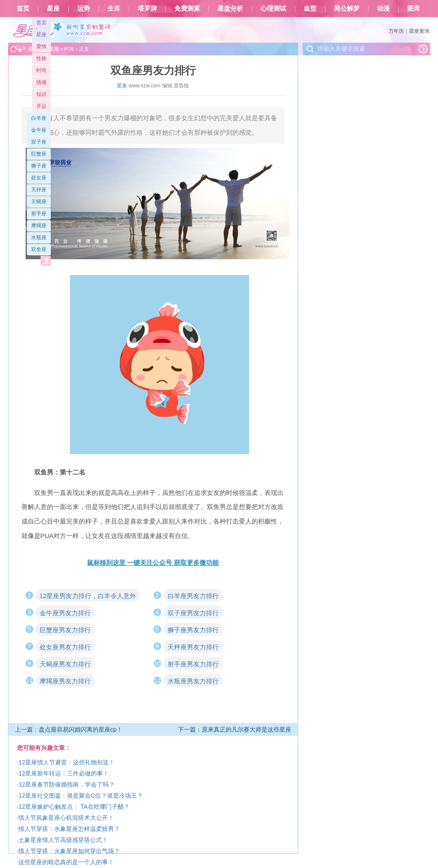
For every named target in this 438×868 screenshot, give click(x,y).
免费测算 (187, 9)
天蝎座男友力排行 (65, 664)
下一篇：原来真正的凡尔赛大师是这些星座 (235, 729)
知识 (41, 94)
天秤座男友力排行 (193, 647)
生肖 (114, 9)
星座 (53, 9)
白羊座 (39, 118)
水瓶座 (39, 237)
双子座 (39, 142)
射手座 (39, 214)
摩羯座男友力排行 (65, 681)
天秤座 (39, 190)
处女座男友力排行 (65, 647)
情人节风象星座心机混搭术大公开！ (66, 818)
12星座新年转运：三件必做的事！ (64, 773)
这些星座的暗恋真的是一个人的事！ (66, 862)
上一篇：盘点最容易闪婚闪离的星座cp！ (69, 729)
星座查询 (419, 31)
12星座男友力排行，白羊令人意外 (88, 596)
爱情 (41, 46)
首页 (23, 9)
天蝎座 (39, 202)
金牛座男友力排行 (65, 613)
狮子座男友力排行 (193, 630)
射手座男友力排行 (193, 664)
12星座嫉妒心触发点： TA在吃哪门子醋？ (74, 807)
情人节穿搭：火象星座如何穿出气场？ (69, 851)
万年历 (396, 31)
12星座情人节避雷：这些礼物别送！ (67, 762)
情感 (41, 82)
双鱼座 (39, 249)
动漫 (383, 9)
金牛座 (39, 130)
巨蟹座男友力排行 (65, 630)
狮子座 (39, 166)
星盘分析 (230, 9)
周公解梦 (347, 9)
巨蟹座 (39, 154)
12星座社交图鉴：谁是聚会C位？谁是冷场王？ (81, 796)
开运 (41, 106)
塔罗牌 (147, 9)
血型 (310, 9)
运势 (84, 9)
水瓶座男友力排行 (193, 681)
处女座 (39, 178)
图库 (414, 9)
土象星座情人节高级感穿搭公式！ (63, 840)
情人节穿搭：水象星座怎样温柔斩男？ (69, 829)
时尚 (41, 70)
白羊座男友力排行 (193, 596)
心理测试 (273, 9)
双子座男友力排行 (193, 613)
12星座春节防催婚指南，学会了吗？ (67, 784)
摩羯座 (39, 226)
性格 (41, 58)
